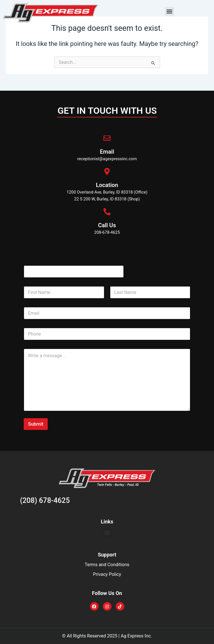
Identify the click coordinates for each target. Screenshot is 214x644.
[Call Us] (107, 212)
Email (107, 152)
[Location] (107, 171)
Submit (36, 424)
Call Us (107, 225)
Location (107, 185)
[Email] (107, 138)
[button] (170, 12)
